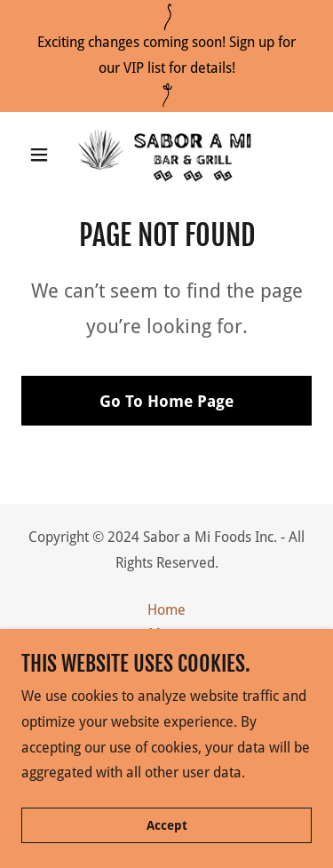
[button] (43, 155)
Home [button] (166, 610)
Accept (167, 825)
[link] (166, 155)
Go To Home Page (166, 401)
